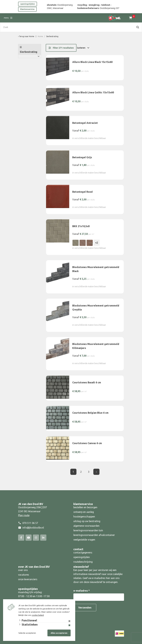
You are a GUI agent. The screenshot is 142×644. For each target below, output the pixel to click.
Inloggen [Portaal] (133, 18)
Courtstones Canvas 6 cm (87, 443)
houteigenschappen (84, 517)
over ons (23, 570)
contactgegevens (83, 553)
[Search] (138, 27)
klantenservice (27, 9)
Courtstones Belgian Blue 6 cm (90, 413)
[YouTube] (29, 538)
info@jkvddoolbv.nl (33, 528)
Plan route (24, 515)
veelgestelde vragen (84, 540)
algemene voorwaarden (86, 526)
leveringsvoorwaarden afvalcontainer (94, 535)
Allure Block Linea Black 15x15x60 (92, 62)
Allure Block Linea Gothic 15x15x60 (93, 92)
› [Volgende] (96, 472)
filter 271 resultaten (61, 48)
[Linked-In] (43, 538)
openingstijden (28, 4)
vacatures (24, 575)
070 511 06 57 (30, 523)
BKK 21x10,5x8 (81, 226)
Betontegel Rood (82, 192)
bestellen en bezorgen (85, 507)
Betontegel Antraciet (85, 123)
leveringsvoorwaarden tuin (88, 530)
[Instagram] (36, 538)
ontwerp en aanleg (84, 512)
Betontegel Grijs (82, 157)
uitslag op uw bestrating (87, 521)
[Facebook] (21, 538)
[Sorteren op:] (84, 48)
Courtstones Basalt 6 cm (87, 382)
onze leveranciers (28, 579)
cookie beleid (38, 615)
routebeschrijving (83, 562)
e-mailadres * (82, 591)
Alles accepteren (59, 633)
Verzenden (85, 608)
